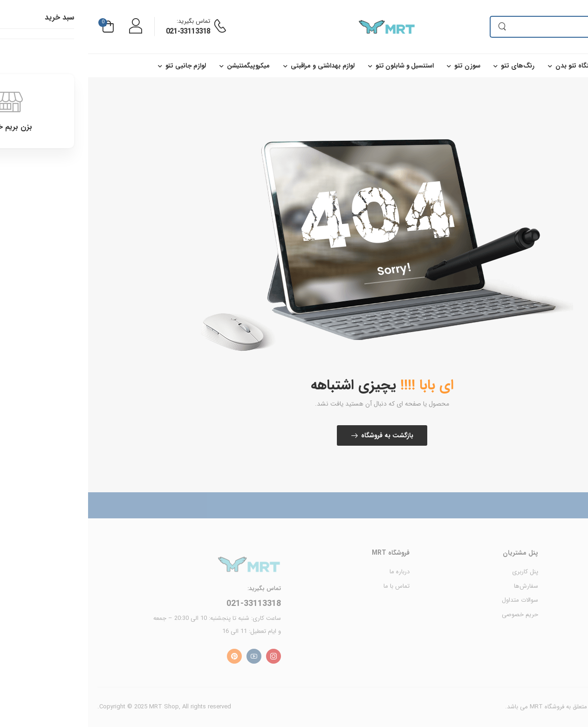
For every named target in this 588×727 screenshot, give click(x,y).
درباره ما (311, 572)
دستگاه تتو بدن (488, 66)
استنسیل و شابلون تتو (316, 66)
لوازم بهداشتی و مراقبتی (235, 66)
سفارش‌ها (438, 586)
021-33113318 (100, 31)
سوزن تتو (379, 66)
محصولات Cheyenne (553, 572)
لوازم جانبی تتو (98, 66)
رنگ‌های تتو (430, 66)
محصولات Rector (557, 600)
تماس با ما (308, 586)
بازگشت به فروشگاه (299, 435)
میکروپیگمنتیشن (160, 66)
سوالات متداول (432, 600)
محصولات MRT (559, 586)
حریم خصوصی (432, 615)
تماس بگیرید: (105, 21)
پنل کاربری (437, 572)
